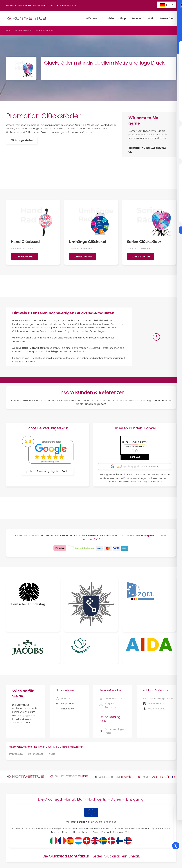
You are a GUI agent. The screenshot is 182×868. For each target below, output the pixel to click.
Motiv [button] (151, 18)
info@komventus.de (66, 5)
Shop (123, 18)
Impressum (16, 754)
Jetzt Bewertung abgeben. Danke (47, 471)
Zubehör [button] (137, 18)
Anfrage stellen (22, 140)
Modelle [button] (109, 18)
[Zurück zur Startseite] (27, 18)
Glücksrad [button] (92, 18)
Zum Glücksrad (24, 257)
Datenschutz (36, 754)
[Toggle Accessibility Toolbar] (176, 846)
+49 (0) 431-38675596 (36, 5)
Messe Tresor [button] (168, 18)
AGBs (52, 754)
